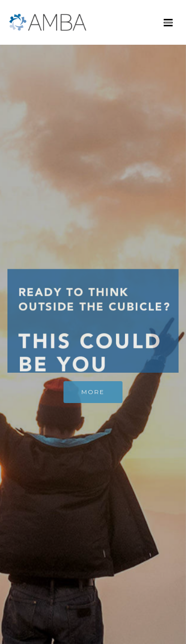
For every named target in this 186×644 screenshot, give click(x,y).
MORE (93, 394)
